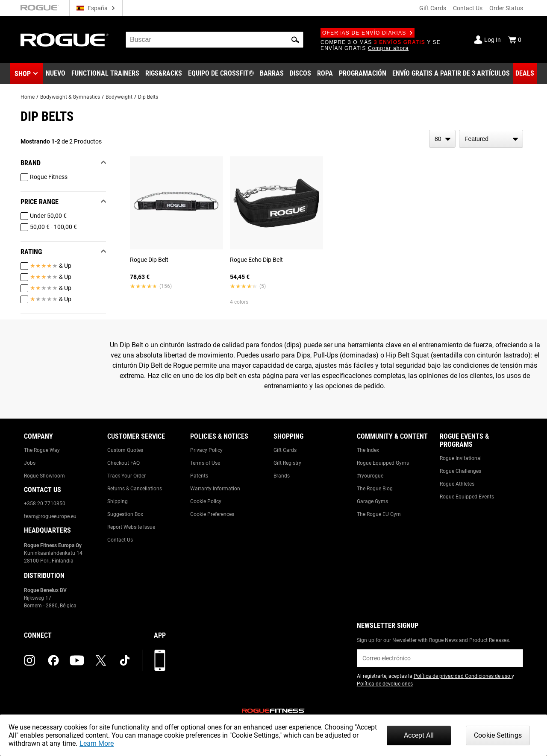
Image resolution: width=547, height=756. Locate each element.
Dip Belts (148, 97)
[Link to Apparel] (325, 73)
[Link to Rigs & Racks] (164, 73)
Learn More (97, 743)
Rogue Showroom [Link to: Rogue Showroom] (44, 476)
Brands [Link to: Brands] (282, 476)
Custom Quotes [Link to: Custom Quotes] (125, 450)
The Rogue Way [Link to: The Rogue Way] (42, 450)
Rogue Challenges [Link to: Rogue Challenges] (460, 471)
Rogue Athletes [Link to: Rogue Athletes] (457, 484)
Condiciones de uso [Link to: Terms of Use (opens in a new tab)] (488, 676)
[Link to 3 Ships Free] (451, 73)
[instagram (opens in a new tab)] (29, 660)
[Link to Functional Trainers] (105, 73)
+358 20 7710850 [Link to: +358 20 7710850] (45, 504)
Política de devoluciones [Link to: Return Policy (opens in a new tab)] (385, 684)
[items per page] (442, 139)
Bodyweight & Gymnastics (70, 97)
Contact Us (468, 8)
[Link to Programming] (363, 73)
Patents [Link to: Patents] (199, 476)
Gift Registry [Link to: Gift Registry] (287, 463)
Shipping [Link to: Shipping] (118, 501)
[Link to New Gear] (56, 73)
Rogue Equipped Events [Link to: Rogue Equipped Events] (467, 497)
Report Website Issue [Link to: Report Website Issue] (131, 527)
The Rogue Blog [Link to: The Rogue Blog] (375, 489)
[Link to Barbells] (272, 73)
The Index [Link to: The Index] (368, 450)
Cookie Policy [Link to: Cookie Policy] (206, 501)
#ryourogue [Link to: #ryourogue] (370, 476)
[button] (295, 40)
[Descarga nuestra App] (160, 660)
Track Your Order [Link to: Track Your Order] (126, 476)
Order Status (506, 8)
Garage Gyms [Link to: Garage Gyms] (372, 501)
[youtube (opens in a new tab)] (77, 660)
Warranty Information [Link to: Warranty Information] (215, 489)
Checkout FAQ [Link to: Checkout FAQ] (124, 463)
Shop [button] (23, 74)
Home (28, 97)
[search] (215, 40)
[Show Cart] (515, 40)
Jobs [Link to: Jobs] (30, 463)
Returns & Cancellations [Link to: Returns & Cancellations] (135, 489)
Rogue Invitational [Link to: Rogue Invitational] (461, 458)
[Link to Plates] (300, 73)
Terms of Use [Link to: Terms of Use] (205, 463)
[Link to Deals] (525, 73)
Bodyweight (119, 97)
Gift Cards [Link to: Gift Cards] (285, 450)
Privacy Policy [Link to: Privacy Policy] (206, 450)
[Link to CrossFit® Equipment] (221, 73)
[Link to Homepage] (65, 40)
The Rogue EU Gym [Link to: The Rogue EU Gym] (379, 514)
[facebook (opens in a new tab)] (53, 660)
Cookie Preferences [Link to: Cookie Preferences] (212, 514)
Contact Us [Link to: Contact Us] (120, 540)
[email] (440, 658)
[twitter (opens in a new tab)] (101, 660)
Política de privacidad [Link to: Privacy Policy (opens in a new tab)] (439, 676)
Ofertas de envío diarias (368, 33)
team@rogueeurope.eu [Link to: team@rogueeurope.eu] (50, 516)
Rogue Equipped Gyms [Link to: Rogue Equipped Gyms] (383, 463)
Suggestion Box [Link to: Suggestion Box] (125, 514)
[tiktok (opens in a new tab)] (125, 660)
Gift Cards (433, 8)
